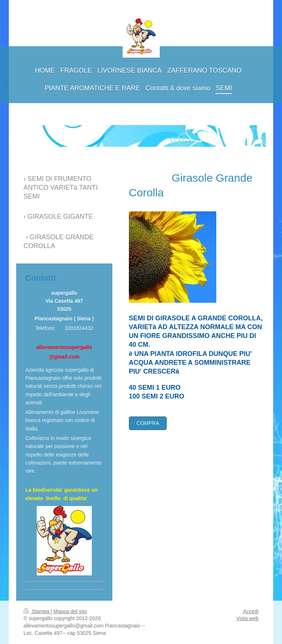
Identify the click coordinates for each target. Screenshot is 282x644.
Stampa (37, 611)
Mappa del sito (70, 611)
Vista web (247, 618)
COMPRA (148, 423)
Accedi (251, 611)
